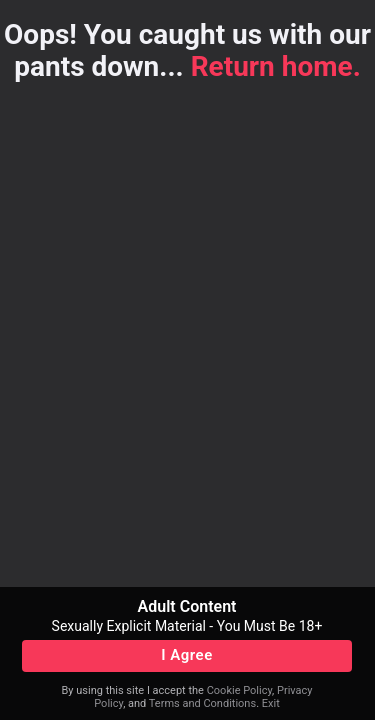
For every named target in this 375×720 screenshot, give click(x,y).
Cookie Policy (239, 690)
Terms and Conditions (202, 703)
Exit (271, 703)
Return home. (276, 66)
